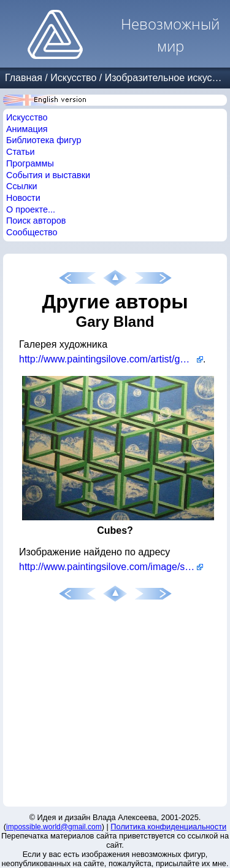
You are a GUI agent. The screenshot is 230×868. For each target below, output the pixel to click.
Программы (30, 163)
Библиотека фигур (44, 140)
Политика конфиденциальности (168, 827)
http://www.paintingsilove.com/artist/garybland (111, 359)
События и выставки (48, 175)
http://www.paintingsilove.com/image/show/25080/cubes (111, 567)
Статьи (21, 152)
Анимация (27, 129)
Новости (23, 198)
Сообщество (32, 232)
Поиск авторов (36, 221)
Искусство (73, 78)
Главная (24, 78)
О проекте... (31, 209)
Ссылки (22, 186)
